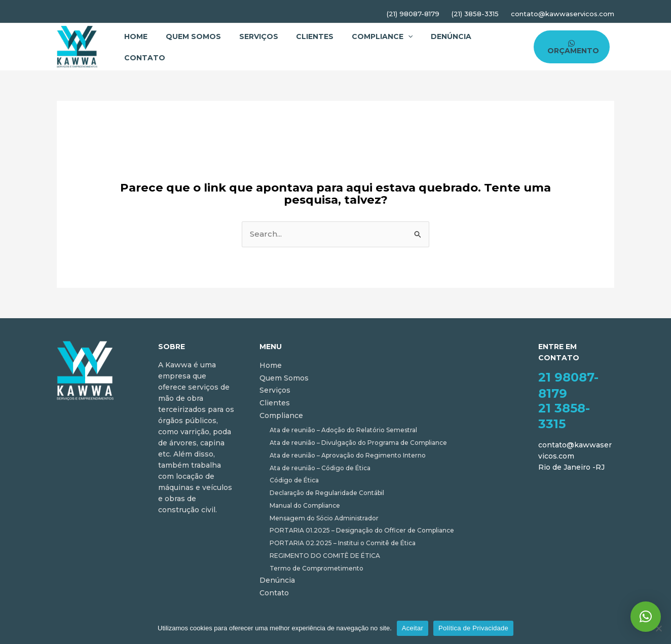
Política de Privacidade (473, 628)
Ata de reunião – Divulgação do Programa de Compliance (358, 443)
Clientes (305, 36)
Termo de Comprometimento (316, 568)
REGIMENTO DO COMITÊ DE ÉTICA (325, 556)
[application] (395, 36)
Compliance (369, 36)
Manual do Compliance (305, 505)
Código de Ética (294, 480)
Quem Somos (189, 36)
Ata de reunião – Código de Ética (320, 468)
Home (134, 36)
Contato (143, 58)
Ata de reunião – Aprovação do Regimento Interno (348, 455)
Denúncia (435, 36)
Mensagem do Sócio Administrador (324, 518)
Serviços (251, 36)
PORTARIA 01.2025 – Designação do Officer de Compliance (362, 530)
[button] (646, 617)
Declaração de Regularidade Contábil (327, 493)
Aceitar (413, 628)
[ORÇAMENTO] (570, 47)
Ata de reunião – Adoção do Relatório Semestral (343, 430)
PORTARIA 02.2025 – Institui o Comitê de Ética (343, 543)
